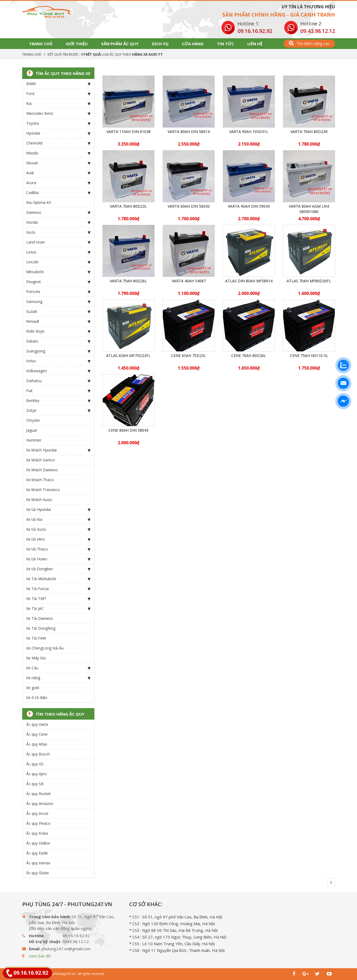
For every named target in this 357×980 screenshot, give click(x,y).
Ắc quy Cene (37, 734)
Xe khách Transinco (43, 490)
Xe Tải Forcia (58, 589)
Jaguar (32, 430)
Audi (58, 173)
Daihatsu (58, 381)
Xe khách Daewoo (42, 470)
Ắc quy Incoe (37, 813)
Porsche (58, 292)
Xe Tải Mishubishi (58, 579)
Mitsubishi (58, 272)
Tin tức (225, 44)
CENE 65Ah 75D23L (189, 356)
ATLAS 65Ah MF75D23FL (128, 356)
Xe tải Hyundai (58, 510)
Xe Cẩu (58, 668)
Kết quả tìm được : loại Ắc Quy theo (105, 54)
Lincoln (58, 262)
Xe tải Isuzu (58, 529)
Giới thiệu (77, 44)
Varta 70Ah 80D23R (309, 132)
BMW (58, 84)
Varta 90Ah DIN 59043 (249, 206)
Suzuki (58, 312)
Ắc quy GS (35, 764)
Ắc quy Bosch (38, 754)
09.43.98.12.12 (318, 31)
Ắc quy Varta (37, 724)
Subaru (58, 341)
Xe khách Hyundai (58, 450)
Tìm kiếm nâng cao (309, 43)
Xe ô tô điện (37, 698)
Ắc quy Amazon (40, 804)
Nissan (58, 163)
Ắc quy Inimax (38, 863)
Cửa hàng (193, 44)
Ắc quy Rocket (39, 794)
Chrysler (33, 420)
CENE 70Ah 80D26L (249, 356)
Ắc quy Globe (38, 873)
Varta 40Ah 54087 (189, 281)
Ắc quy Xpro (37, 774)
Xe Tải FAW (36, 638)
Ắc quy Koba (37, 833)
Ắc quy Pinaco (38, 823)
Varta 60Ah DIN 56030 (189, 206)
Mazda (58, 153)
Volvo (58, 361)
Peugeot (58, 282)
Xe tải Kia (58, 519)
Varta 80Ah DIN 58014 (189, 132)
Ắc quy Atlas (37, 744)
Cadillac (58, 193)
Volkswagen (58, 371)
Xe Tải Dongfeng (41, 628)
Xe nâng (58, 678)
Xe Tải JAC (58, 609)
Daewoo (58, 212)
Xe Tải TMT (58, 599)
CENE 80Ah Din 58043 (128, 430)
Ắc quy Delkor (38, 843)
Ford (58, 94)
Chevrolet (58, 143)
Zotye (58, 411)
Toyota (58, 123)
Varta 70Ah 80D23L (128, 206)
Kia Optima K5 (39, 202)
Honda (58, 222)
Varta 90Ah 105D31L (249, 132)
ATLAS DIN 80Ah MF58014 (249, 281)
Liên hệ (255, 44)
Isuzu (58, 232)
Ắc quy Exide (37, 853)
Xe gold (33, 688)
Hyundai (58, 133)
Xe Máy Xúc (36, 658)
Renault (58, 321)
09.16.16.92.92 (255, 31)
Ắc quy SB (35, 784)
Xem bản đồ (40, 956)
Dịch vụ (160, 44)
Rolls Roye (58, 331)
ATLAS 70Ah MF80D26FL (309, 281)
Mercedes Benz (58, 113)
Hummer (34, 440)
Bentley (58, 401)
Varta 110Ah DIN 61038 (128, 132)
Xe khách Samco (41, 460)
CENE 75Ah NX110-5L (309, 356)
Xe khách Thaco (40, 480)
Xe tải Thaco (58, 549)
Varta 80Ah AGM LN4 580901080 (309, 209)
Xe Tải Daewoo (40, 618)
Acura (58, 183)
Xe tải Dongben (58, 569)
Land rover (58, 242)
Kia (58, 104)
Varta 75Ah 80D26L (128, 281)
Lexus (58, 252)
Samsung (58, 302)
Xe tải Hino (58, 539)
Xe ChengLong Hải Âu (45, 648)
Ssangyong (58, 351)
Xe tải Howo (58, 559)
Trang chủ (41, 44)
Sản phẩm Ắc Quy (120, 44)
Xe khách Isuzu (39, 500)
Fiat (58, 391)
